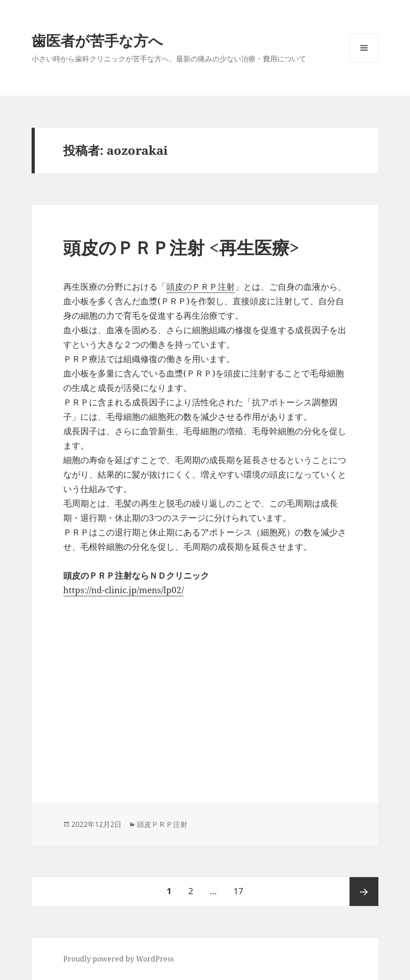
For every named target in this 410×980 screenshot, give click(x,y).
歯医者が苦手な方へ (97, 40)
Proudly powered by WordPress (119, 959)
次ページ (364, 892)
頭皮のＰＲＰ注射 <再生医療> (181, 247)
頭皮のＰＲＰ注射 (200, 287)
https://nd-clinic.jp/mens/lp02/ (123, 590)
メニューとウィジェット (364, 62)
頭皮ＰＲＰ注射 (162, 824)
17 (238, 892)
